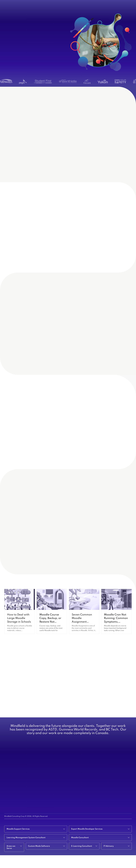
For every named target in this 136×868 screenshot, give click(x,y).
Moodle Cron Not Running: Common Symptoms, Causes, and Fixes (116, 630)
